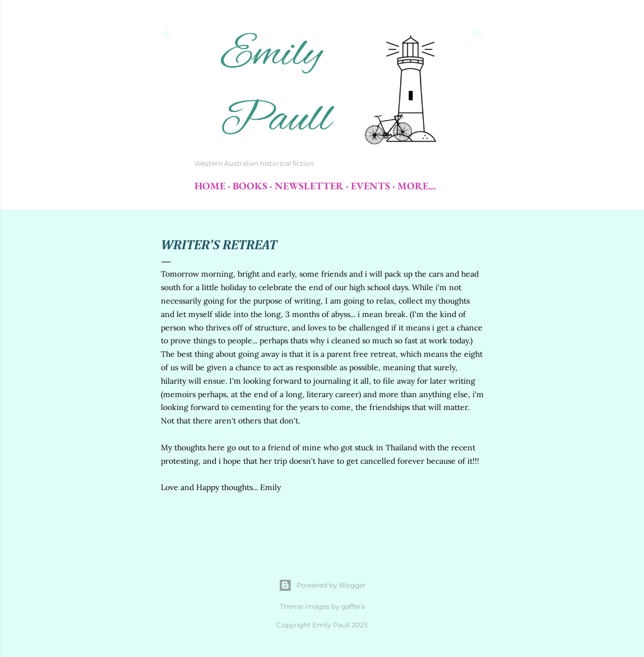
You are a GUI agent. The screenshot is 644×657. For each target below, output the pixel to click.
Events (370, 186)
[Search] (477, 31)
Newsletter (309, 186)
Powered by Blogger (322, 585)
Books (250, 186)
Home (210, 186)
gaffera (353, 606)
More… (416, 186)
